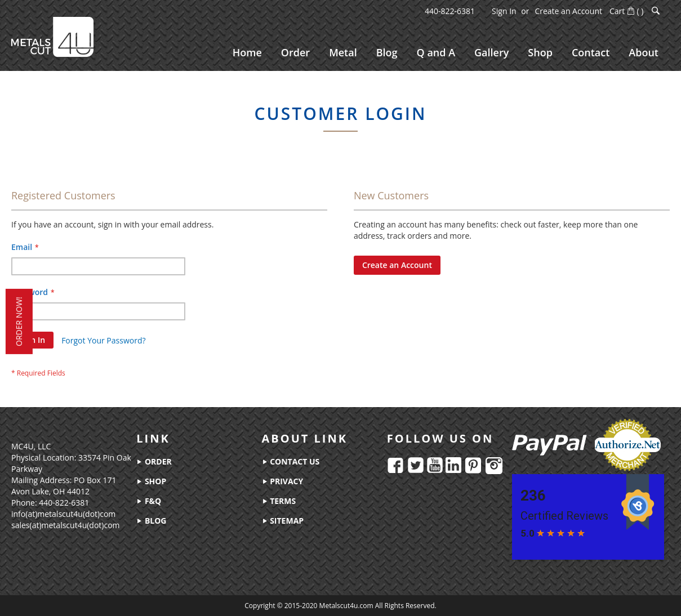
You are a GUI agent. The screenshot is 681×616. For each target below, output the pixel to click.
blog (151, 521)
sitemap (283, 521)
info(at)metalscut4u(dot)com (63, 514)
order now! (19, 322)
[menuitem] (247, 53)
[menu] (446, 53)
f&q (149, 501)
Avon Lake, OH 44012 (50, 491)
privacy (283, 481)
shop (151, 481)
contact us (291, 461)
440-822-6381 (450, 11)
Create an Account (568, 11)
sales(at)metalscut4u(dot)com (66, 525)
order (154, 461)
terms (279, 501)
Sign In (504, 11)
